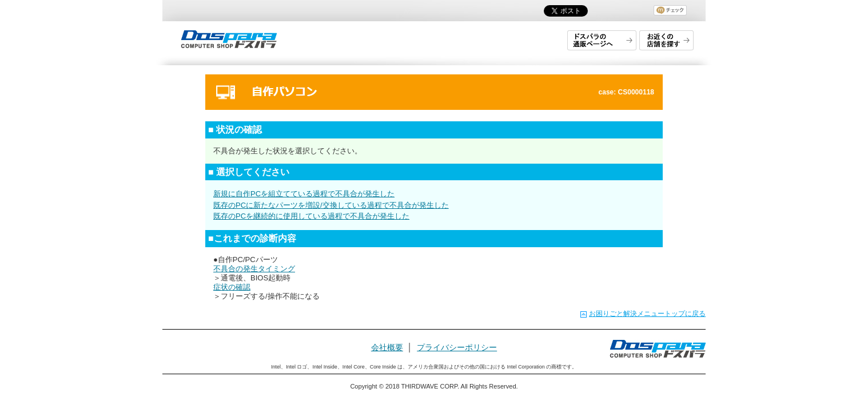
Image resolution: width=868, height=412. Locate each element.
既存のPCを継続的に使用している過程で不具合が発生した (311, 216)
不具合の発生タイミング (254, 269)
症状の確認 (232, 287)
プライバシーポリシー (457, 347)
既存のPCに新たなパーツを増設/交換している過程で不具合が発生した (331, 205)
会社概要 (387, 347)
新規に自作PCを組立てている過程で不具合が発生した (304, 194)
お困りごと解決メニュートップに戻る (647, 314)
